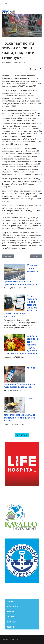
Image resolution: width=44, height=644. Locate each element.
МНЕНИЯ (10, 617)
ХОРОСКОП (11, 622)
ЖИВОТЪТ (11, 612)
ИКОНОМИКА (6, 63)
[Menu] (39, 12)
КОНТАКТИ (15, 640)
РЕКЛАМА (5, 640)
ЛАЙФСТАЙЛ (12, 607)
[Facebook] (2, 4)
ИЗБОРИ (10, 627)
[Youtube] (6, 4)
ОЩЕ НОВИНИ (22, 435)
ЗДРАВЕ (10, 601)
